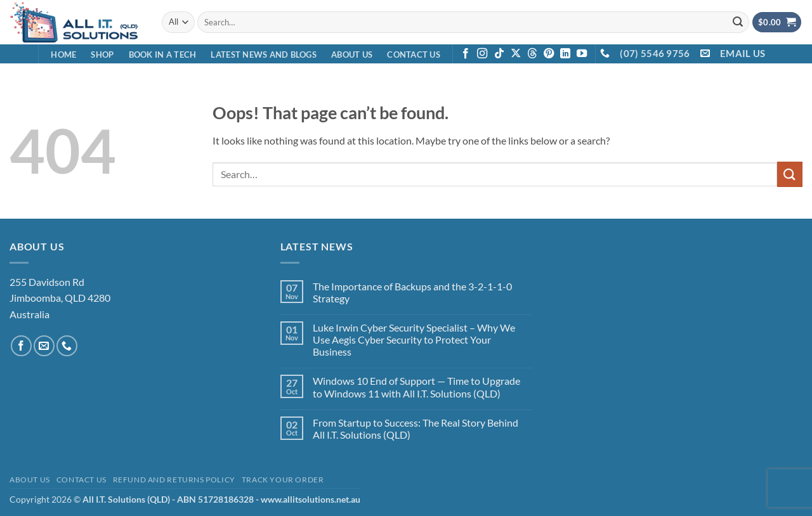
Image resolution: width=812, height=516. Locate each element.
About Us (352, 55)
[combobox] (473, 22)
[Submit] (738, 22)
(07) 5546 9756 (655, 53)
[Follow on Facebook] (466, 54)
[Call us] (67, 346)
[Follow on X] (516, 54)
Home (63, 55)
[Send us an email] (44, 346)
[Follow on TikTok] (499, 54)
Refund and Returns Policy (174, 480)
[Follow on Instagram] (482, 54)
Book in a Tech (163, 55)
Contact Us (414, 55)
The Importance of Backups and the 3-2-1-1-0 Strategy (412, 292)
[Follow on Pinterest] (549, 54)
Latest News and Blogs (263, 55)
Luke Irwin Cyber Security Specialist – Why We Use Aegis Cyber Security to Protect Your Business (414, 339)
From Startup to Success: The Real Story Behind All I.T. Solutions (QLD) (416, 429)
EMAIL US (743, 53)
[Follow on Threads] (532, 54)
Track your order (283, 480)
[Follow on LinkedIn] (565, 54)
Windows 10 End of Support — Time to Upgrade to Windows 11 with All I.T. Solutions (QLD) (416, 387)
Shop (102, 55)
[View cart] (777, 23)
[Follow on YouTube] (582, 54)
